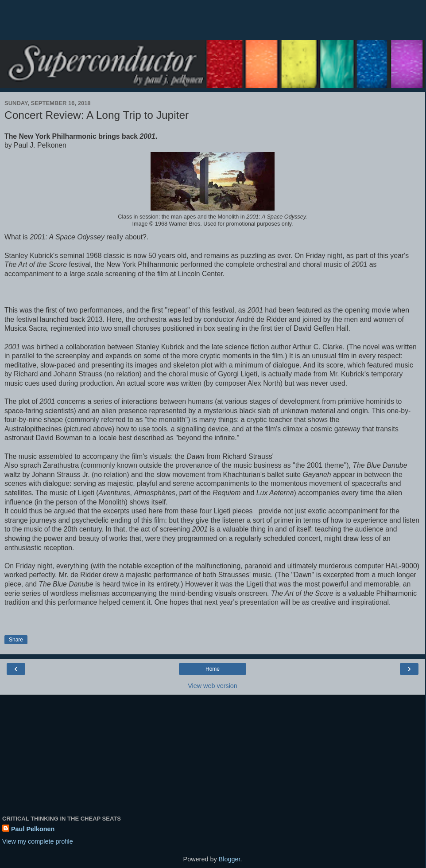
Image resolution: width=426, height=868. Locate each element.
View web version (213, 686)
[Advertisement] (213, 24)
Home (213, 669)
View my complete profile (38, 841)
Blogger (230, 859)
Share (16, 640)
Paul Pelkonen (33, 829)
